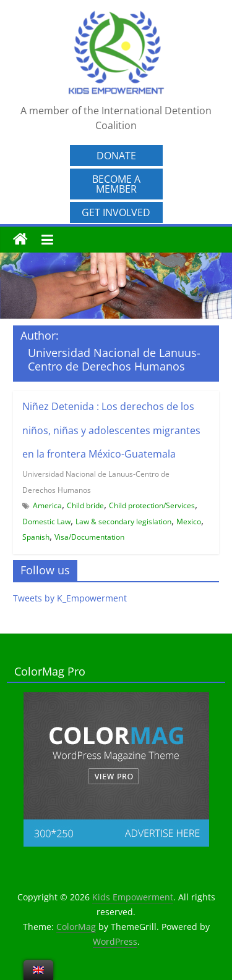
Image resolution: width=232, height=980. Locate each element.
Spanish (36, 537)
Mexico (189, 521)
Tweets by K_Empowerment (70, 598)
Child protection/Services (152, 505)
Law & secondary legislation (123, 521)
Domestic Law (46, 521)
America (47, 505)
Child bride (85, 505)
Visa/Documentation (89, 537)
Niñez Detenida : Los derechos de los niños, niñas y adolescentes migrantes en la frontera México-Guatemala (111, 430)
